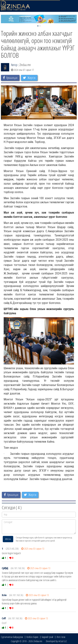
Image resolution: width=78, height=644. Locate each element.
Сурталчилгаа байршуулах (12, 637)
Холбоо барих (32, 637)
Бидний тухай (47, 637)
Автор (14, 65)
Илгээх (8, 539)
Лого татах (61, 637)
